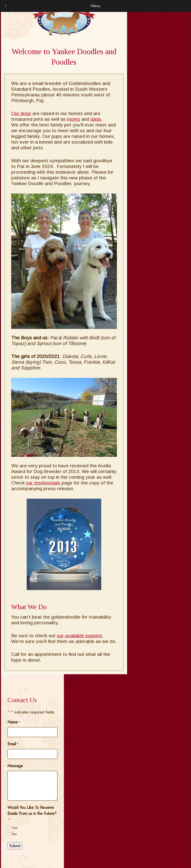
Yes (15, 828)
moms (73, 119)
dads (96, 119)
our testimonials (43, 483)
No (14, 834)
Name (14, 722)
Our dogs (21, 113)
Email (13, 744)
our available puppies (79, 636)
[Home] (64, 34)
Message (15, 766)
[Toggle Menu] (6, 6)
